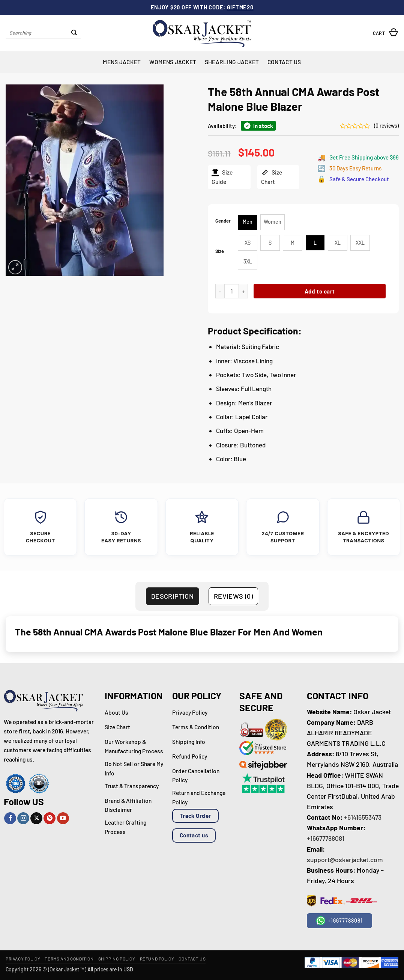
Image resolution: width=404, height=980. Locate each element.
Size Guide (222, 177)
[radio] (248, 222)
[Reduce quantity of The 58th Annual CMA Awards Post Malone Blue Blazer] (220, 291)
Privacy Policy (23, 959)
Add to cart (319, 291)
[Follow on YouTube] (63, 818)
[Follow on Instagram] (23, 818)
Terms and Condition (69, 959)
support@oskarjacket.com (345, 860)
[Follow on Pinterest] (50, 818)
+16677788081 (326, 838)
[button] (386, 33)
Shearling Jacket (232, 62)
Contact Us (284, 62)
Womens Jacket (173, 62)
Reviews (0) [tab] (233, 596)
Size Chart (272, 177)
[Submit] (74, 33)
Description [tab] (172, 596)
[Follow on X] (36, 818)
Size (220, 251)
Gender (223, 221)
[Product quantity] (232, 291)
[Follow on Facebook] (10, 818)
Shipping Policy (117, 959)
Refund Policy (157, 959)
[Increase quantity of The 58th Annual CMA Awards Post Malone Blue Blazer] (243, 291)
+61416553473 (363, 817)
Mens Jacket (122, 62)
